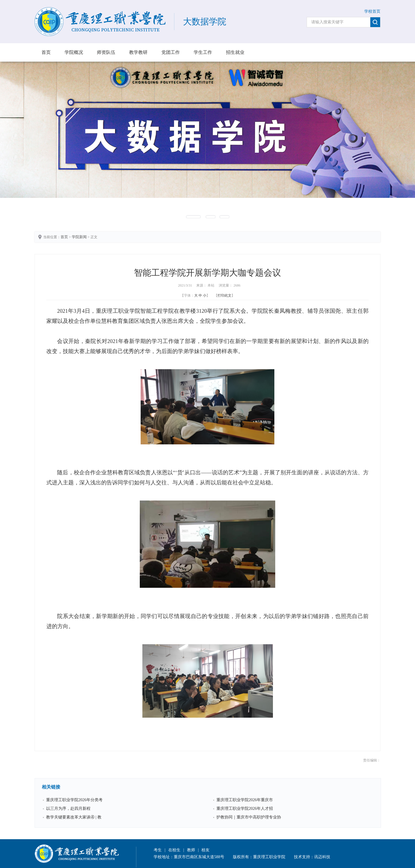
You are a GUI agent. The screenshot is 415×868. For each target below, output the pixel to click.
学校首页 (372, 11)
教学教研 (138, 52)
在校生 (174, 850)
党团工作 (171, 52)
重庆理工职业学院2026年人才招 (245, 809)
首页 (46, 52)
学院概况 (74, 52)
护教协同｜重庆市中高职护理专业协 (249, 817)
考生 (158, 850)
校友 (205, 850)
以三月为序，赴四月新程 (68, 809)
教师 (191, 850)
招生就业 (235, 52)
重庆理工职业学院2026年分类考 (74, 800)
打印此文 (225, 295)
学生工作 (203, 52)
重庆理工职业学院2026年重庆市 (245, 800)
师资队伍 (106, 52)
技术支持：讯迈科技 (312, 857)
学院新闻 (79, 237)
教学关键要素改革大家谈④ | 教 (74, 817)
